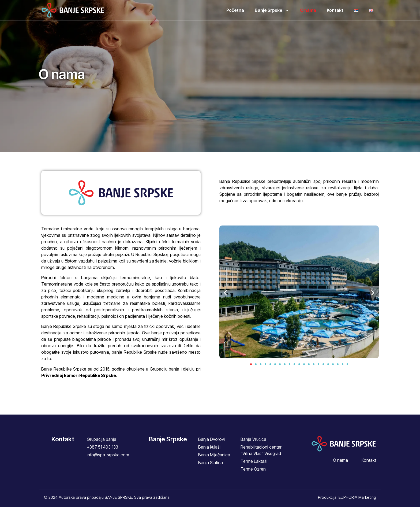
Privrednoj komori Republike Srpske (79, 378)
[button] (225, 295)
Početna (235, 10)
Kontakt (335, 10)
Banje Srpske (272, 10)
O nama (308, 10)
